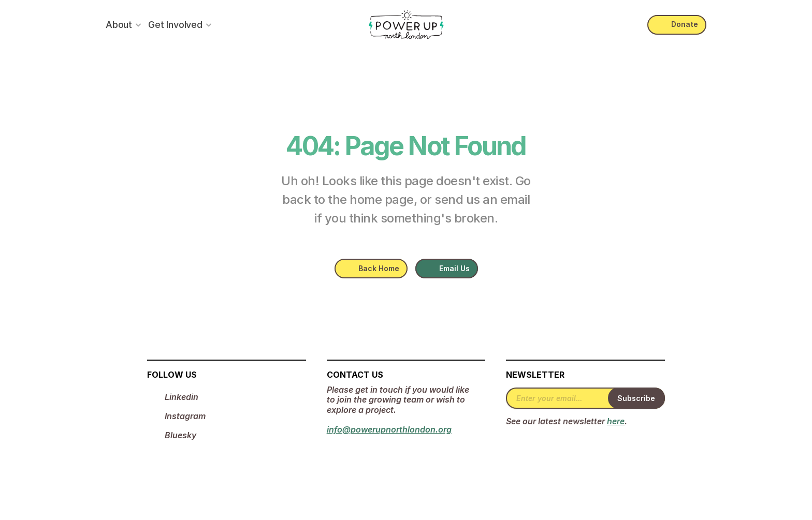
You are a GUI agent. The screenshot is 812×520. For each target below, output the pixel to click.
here (616, 421)
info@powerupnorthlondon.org (389, 429)
